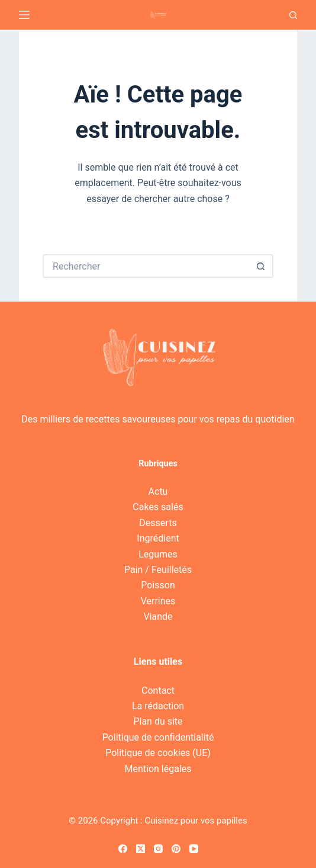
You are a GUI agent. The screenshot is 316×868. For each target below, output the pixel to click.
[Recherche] (293, 15)
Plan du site (158, 721)
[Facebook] (123, 849)
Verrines (158, 601)
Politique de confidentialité (158, 737)
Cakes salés (158, 507)
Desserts (158, 523)
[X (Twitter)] (141, 849)
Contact (158, 691)
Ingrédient (158, 538)
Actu (158, 491)
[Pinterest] (176, 849)
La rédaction (158, 706)
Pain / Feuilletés (158, 570)
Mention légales (158, 769)
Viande (158, 616)
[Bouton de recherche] (262, 266)
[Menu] (24, 15)
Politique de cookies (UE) (158, 753)
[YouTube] (194, 849)
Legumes (158, 554)
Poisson (158, 585)
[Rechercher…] (146, 266)
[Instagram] (158, 849)
